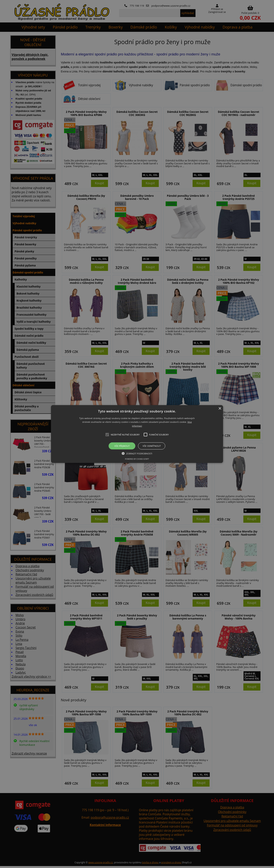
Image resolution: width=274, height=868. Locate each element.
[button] (137, 434)
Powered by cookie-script (137, 459)
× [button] (220, 408)
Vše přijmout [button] (122, 446)
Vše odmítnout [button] (152, 446)
